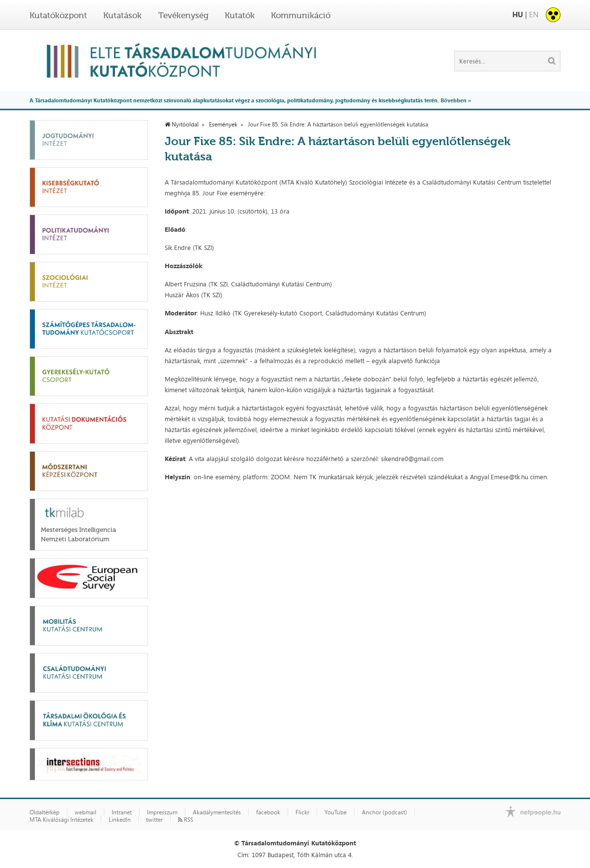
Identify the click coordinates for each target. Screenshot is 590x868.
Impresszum (162, 812)
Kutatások (122, 15)
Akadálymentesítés (217, 812)
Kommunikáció (301, 15)
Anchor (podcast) (384, 812)
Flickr (302, 812)
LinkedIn (120, 820)
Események (223, 124)
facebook (268, 812)
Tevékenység (183, 15)
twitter (154, 820)
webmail (86, 812)
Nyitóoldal (182, 124)
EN (534, 15)
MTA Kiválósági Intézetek (61, 820)
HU (518, 15)
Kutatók (240, 15)
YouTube (336, 812)
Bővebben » (456, 100)
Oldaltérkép (44, 812)
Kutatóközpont (58, 15)
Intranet (122, 812)
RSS (186, 820)
